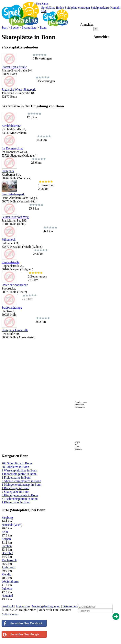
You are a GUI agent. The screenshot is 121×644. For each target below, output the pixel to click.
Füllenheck (9, 240)
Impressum (23, 606)
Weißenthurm (10, 581)
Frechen (7, 546)
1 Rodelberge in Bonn (15, 488)
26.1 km (50, 229)
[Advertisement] (48, 345)
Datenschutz (70, 606)
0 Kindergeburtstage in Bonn (20, 495)
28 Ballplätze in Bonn (15, 467)
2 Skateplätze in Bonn (15, 492)
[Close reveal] (96, 29)
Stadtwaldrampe (12, 308)
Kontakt (115, 8)
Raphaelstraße (11, 262)
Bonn (43, 27)
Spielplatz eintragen (77, 8)
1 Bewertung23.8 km (46, 185)
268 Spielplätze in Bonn (17, 463)
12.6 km (34, 116)
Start (5, 27)
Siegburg (7, 518)
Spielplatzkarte (100, 8)
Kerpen (6, 539)
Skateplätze (29, 27)
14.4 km (44, 138)
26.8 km (40, 252)
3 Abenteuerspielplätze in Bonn (21, 481)
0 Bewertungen (42, 57)
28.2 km (43, 320)
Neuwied (7, 596)
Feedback (8, 606)
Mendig (6, 574)
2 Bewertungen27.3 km (37, 276)
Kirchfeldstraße (11, 126)
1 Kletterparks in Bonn (16, 502)
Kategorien (80, 407)
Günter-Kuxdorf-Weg (15, 217)
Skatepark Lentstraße (15, 330)
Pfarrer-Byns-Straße (14, 67)
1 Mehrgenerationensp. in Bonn (21, 485)
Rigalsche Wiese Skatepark (19, 90)
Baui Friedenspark (13, 194)
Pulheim (7, 589)
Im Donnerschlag (12, 148)
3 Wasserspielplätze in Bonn (19, 470)
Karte (45, 4)
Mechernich (9, 560)
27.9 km (29, 297)
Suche (15, 27)
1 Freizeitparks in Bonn (16, 477)
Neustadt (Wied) (12, 525)
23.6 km (38, 161)
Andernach (8, 567)
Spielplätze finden (53, 8)
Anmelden (87, 25)
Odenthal (7, 553)
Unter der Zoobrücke (15, 285)
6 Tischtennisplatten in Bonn (20, 499)
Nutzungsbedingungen (46, 606)
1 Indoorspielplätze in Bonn (19, 474)
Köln (5, 532)
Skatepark (8, 171)
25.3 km (36, 207)
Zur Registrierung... (10, 614)
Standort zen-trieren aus (81, 403)
